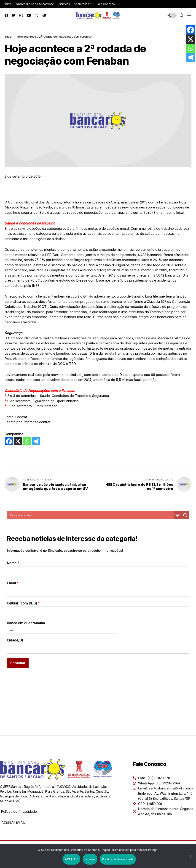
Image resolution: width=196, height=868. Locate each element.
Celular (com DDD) (23, 603)
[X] (18, 441)
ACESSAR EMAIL (13, 822)
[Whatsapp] (27, 441)
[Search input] (91, 515)
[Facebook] (9, 441)
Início (8, 37)
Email (13, 583)
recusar (90, 859)
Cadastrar (18, 663)
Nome (13, 563)
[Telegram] (36, 441)
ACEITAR (71, 859)
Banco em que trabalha (26, 623)
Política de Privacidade (19, 811)
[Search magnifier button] (185, 515)
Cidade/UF (15, 640)
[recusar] (190, 856)
